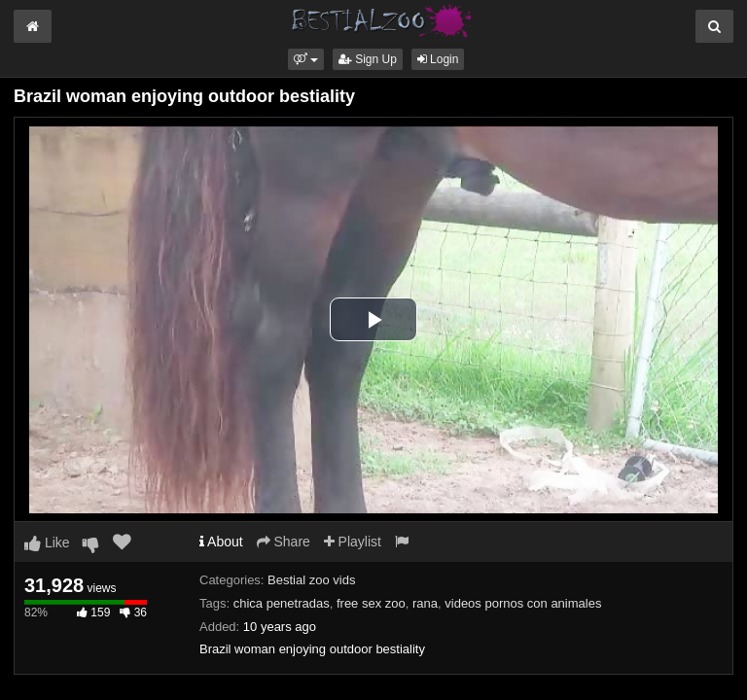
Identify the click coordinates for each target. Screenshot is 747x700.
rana (425, 603)
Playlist (353, 542)
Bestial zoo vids (311, 580)
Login (438, 59)
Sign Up (368, 59)
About (221, 542)
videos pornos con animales (523, 603)
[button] (306, 59)
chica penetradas (282, 603)
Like (47, 542)
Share (284, 542)
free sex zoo (371, 603)
